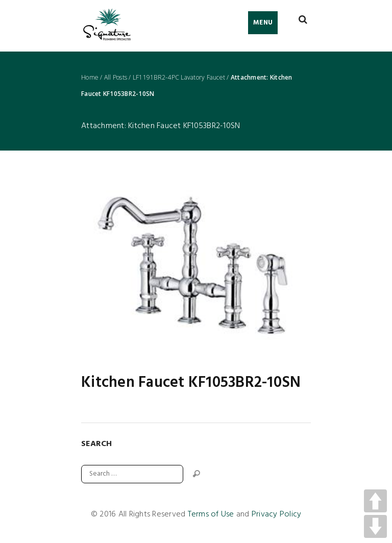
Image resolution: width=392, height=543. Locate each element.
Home (90, 78)
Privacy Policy (277, 514)
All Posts (116, 78)
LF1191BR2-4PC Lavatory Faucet (179, 78)
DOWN (375, 526)
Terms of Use (211, 514)
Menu (263, 23)
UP (375, 501)
